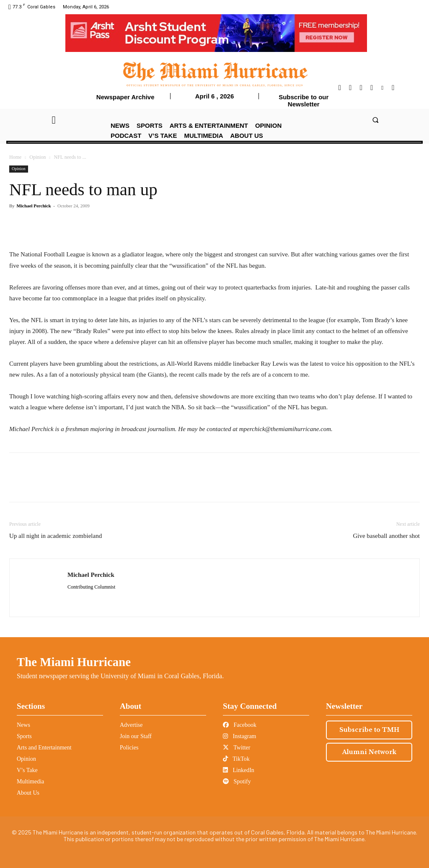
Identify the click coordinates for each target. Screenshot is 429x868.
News (23, 725)
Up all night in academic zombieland (56, 536)
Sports (24, 736)
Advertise (131, 725)
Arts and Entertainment (44, 748)
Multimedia (30, 781)
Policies (129, 748)
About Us (28, 793)
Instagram (239, 736)
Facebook (240, 725)
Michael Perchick (34, 206)
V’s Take (27, 770)
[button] (375, 120)
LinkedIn (239, 770)
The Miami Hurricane (74, 662)
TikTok (236, 759)
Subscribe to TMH (369, 730)
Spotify (237, 781)
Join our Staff (136, 736)
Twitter (236, 748)
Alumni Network (369, 752)
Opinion (37, 157)
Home (15, 157)
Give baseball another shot (386, 536)
